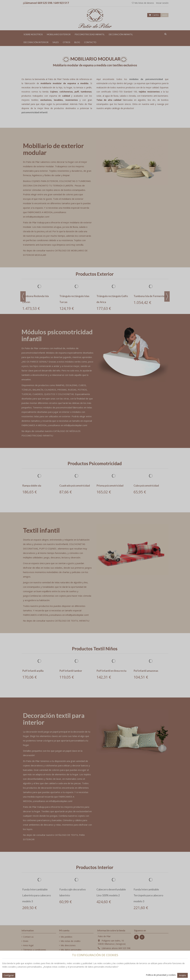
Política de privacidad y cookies (161, 975)
